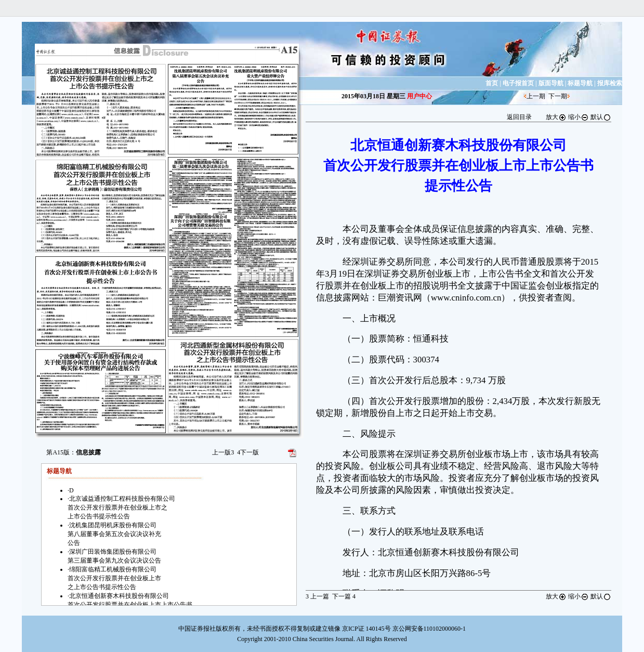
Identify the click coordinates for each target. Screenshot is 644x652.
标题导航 (580, 83)
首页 (492, 83)
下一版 (248, 452)
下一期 (558, 96)
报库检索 (610, 83)
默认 (601, 117)
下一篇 (344, 596)
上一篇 (317, 596)
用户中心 (419, 96)
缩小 (579, 117)
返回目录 (519, 117)
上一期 (536, 96)
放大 (556, 117)
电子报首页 (518, 83)
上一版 (223, 452)
